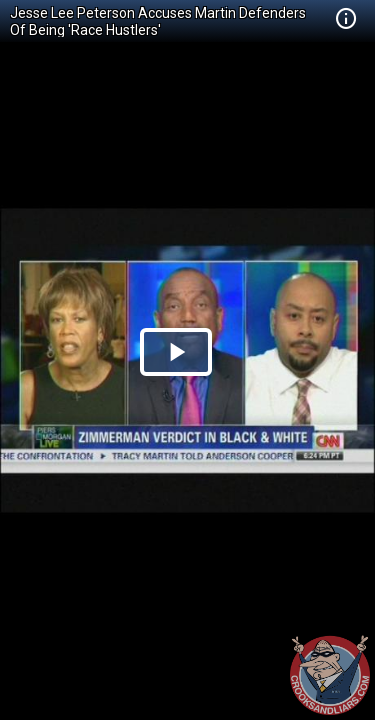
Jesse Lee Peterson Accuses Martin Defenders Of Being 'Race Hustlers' (158, 21)
